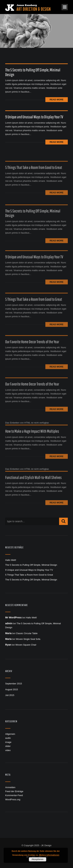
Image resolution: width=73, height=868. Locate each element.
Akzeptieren (37, 859)
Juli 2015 (10, 695)
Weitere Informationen (49, 855)
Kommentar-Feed (14, 795)
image (8, 742)
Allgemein (10, 734)
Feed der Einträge (14, 791)
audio (8, 738)
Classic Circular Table (27, 633)
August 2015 (12, 689)
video (8, 750)
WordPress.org (13, 799)
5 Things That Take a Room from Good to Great (34, 174)
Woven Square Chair (26, 645)
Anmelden (10, 787)
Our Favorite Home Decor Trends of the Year (32, 348)
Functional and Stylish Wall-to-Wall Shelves (33, 485)
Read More (57, 100)
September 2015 (14, 684)
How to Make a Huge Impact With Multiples (32, 438)
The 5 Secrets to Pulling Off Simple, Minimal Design (33, 72)
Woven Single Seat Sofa (28, 639)
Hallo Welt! (11, 560)
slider (8, 746)
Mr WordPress (13, 617)
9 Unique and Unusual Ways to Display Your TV (34, 117)
